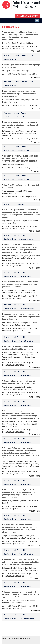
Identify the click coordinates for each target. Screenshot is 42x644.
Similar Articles (10, 59)
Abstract (7, 55)
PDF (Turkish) (9, 117)
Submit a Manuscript (27, 16)
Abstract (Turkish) (21, 55)
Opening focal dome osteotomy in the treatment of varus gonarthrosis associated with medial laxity (20, 94)
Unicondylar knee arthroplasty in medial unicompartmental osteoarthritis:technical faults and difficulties (20, 125)
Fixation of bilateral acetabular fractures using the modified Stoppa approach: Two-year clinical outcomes (20, 284)
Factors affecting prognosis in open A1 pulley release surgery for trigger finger (19, 382)
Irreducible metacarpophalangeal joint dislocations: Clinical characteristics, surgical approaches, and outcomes (21, 594)
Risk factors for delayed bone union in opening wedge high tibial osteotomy (19, 348)
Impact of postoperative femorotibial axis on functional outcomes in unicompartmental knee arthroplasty (21, 317)
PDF (32, 55)
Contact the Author (26, 239)
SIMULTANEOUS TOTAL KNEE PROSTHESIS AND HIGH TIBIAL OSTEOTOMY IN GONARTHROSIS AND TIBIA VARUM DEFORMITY (21, 158)
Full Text (17, 235)
